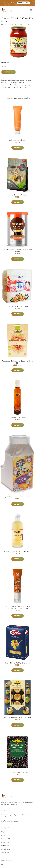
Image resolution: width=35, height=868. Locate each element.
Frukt (3, 835)
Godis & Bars (6, 839)
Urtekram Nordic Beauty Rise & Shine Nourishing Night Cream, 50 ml (17, 607)
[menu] (31, 10)
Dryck (3, 832)
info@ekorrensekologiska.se (11, 821)
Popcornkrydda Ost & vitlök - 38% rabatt (18, 497)
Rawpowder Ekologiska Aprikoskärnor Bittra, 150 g (18, 362)
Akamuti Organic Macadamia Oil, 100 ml (17, 551)
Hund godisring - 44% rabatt (17, 195)
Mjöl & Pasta (5, 842)
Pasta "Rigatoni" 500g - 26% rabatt (17, 663)
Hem (3, 24)
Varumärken (5, 853)
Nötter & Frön (6, 846)
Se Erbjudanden (23, 3)
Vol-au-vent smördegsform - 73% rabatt (18, 718)
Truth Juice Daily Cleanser (17, 140)
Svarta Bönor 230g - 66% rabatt (18, 772)
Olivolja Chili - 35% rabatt (17, 418)
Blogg (3, 865)
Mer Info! (8, 72)
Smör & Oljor (6, 849)
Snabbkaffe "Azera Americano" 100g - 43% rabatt (17, 251)
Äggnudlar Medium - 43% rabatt (17, 306)
